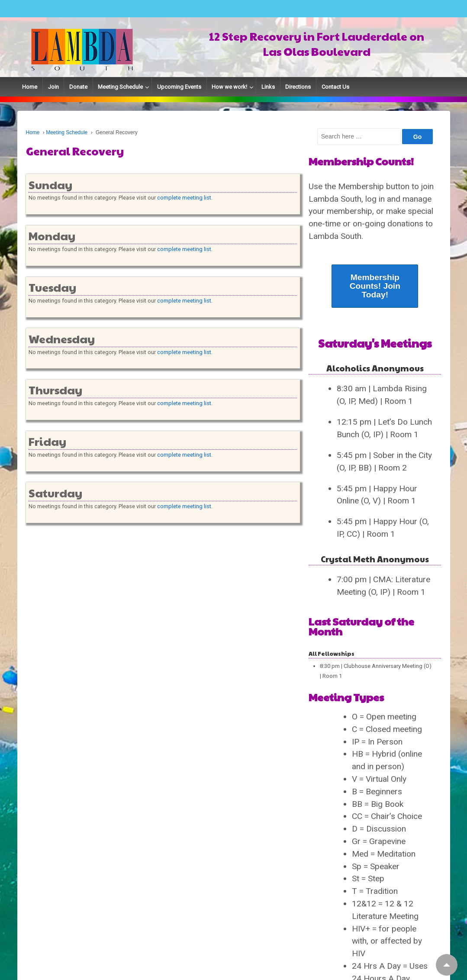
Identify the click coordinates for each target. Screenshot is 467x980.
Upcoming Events (179, 87)
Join (53, 87)
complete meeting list (184, 198)
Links (268, 87)
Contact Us (335, 87)
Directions (298, 87)
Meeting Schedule (120, 87)
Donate (78, 87)
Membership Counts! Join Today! (375, 286)
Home (30, 87)
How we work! (229, 87)
